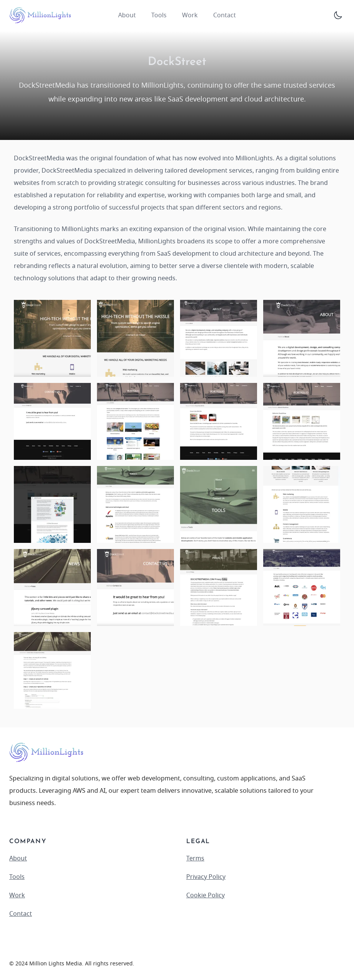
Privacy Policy (206, 877)
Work (190, 15)
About (127, 15)
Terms (195, 859)
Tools (159, 15)
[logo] (40, 15)
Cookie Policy (205, 895)
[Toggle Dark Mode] (338, 15)
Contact (225, 15)
